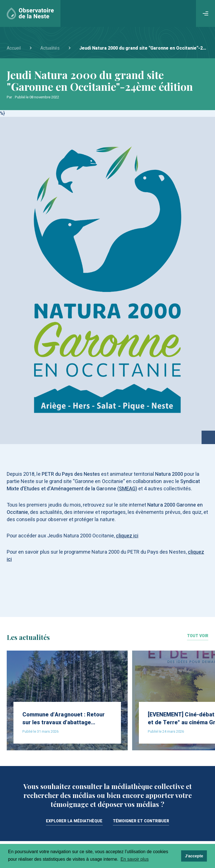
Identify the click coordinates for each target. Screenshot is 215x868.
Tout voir (198, 636)
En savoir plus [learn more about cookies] (135, 859)
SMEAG (127, 489)
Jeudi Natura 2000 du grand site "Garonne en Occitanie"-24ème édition (144, 48)
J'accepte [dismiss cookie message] (194, 856)
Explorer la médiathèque (74, 822)
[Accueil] (30, 13)
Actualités (50, 48)
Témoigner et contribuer (141, 822)
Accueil (14, 48)
